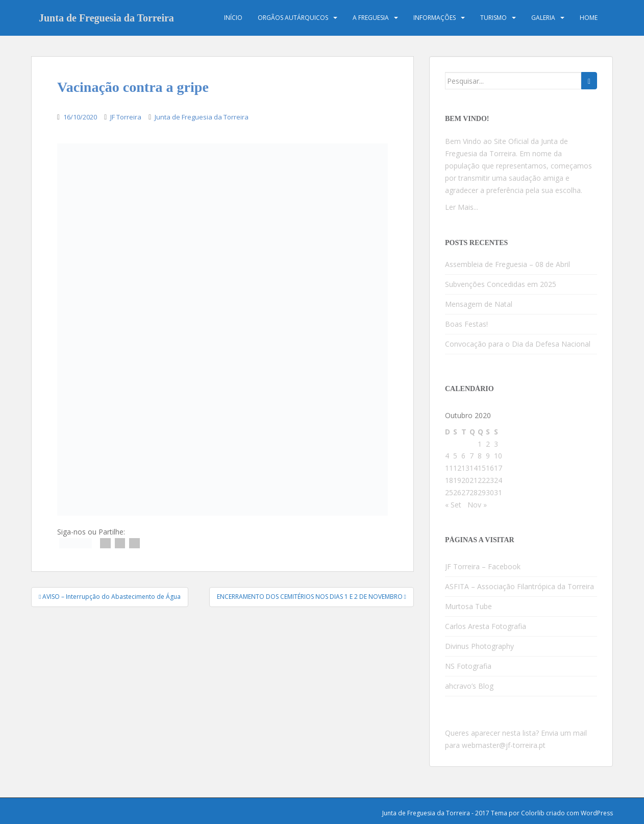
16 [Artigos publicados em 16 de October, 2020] (490, 468)
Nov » (477, 505)
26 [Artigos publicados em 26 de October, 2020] (457, 492)
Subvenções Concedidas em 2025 (501, 284)
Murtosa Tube (468, 606)
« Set (453, 505)
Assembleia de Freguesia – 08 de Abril (507, 264)
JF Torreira (126, 117)
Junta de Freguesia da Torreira (106, 18)
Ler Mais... (462, 207)
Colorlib (533, 813)
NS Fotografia (468, 666)
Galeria (543, 18)
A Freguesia (371, 18)
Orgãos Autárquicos (293, 18)
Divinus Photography (479, 646)
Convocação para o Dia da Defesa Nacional (518, 344)
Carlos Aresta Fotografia (486, 626)
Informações (435, 18)
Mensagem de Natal (479, 304)
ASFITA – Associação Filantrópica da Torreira (519, 586)
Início (233, 18)
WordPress (597, 813)
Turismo (493, 18)
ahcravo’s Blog (469, 686)
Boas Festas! (466, 324)
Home (589, 18)
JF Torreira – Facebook (483, 566)
